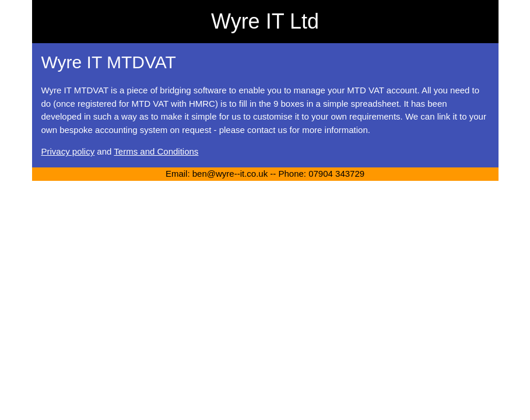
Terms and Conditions (156, 151)
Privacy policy (68, 151)
